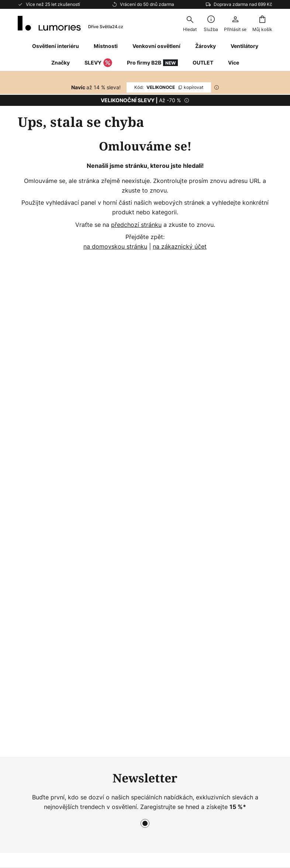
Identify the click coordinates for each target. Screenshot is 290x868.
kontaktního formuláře (125, 431)
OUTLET (203, 63)
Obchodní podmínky (220, 565)
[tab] (58, 545)
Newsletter (120, 523)
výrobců (179, 447)
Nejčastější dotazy (44, 534)
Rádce (144, 596)
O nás (113, 510)
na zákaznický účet (180, 246)
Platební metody (41, 559)
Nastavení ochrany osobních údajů (77, 805)
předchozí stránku (136, 225)
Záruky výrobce (40, 598)
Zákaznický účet (41, 585)
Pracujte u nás (125, 571)
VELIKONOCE (169, 87)
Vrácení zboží (37, 546)
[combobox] (190, 23)
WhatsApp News (128, 536)
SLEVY (98, 63)
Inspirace (118, 596)
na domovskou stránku (115, 246)
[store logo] (70, 23)
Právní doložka (213, 578)
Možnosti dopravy (43, 572)
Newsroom (120, 584)
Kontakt (28, 521)
